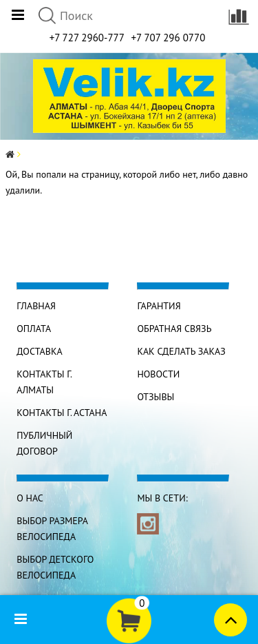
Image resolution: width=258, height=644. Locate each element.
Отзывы (155, 397)
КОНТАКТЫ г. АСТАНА (62, 413)
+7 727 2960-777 (87, 38)
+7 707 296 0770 (168, 38)
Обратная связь (174, 329)
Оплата (34, 329)
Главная (36, 306)
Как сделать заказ (181, 351)
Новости (158, 374)
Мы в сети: (162, 498)
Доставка (39, 351)
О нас (30, 498)
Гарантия (159, 306)
